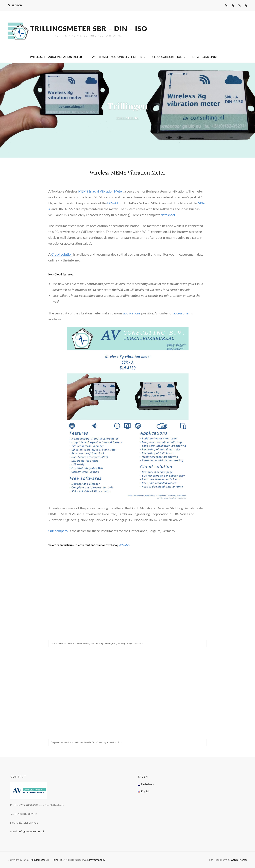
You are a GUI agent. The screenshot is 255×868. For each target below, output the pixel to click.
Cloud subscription (169, 57)
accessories (182, 313)
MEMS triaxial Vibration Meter (101, 191)
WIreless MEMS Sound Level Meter (119, 57)
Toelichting (137, 118)
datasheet (168, 215)
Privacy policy (97, 860)
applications (132, 313)
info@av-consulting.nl (31, 831)
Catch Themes (239, 860)
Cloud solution (62, 254)
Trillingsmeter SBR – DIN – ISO (89, 29)
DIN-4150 (115, 203)
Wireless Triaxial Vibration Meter (58, 57)
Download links (205, 57)
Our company (58, 531)
